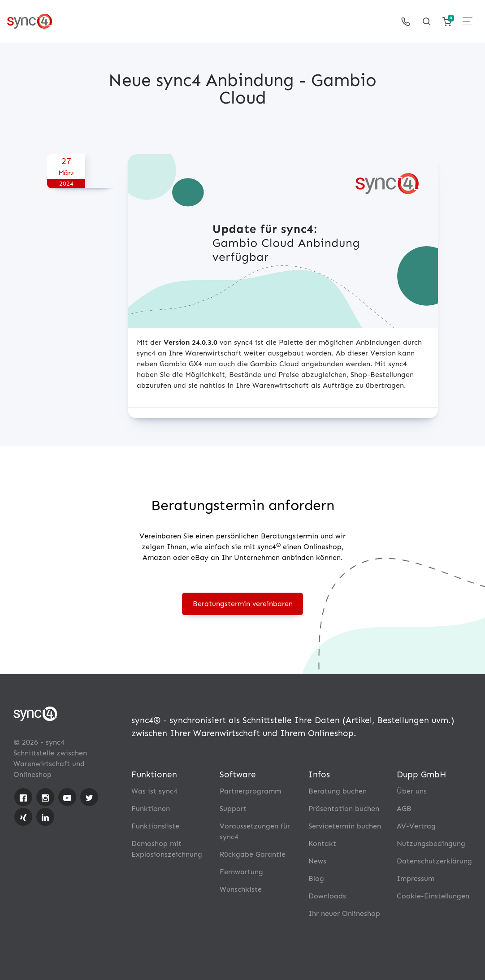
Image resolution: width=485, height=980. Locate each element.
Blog (316, 878)
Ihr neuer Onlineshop (344, 913)
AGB (404, 809)
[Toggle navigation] (468, 21)
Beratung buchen (338, 791)
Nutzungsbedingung (431, 843)
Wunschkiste (241, 889)
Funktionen (151, 809)
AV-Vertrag (416, 826)
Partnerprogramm (250, 791)
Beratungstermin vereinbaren (243, 604)
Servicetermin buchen (345, 826)
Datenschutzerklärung (434, 861)
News (317, 861)
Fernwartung (241, 872)
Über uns (412, 791)
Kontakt (322, 843)
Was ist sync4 (154, 791)
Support (233, 809)
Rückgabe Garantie (253, 854)
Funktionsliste (155, 826)
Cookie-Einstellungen (433, 896)
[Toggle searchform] (426, 22)
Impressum (416, 878)
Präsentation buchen (344, 809)
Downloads (327, 896)
